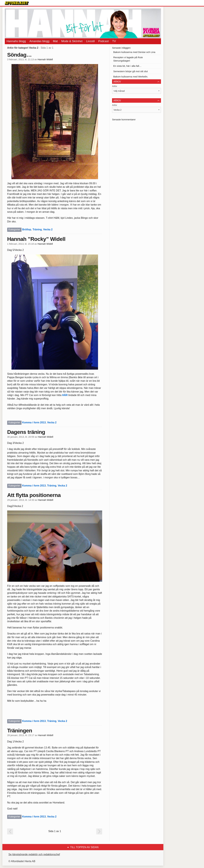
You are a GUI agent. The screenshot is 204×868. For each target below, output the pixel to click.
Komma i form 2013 (34, 422)
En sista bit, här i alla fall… (127, 66)
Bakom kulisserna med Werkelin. (131, 77)
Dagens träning (26, 432)
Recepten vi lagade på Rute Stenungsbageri (128, 59)
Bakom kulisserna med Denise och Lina (134, 52)
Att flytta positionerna (34, 495)
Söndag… (19, 55)
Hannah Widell (45, 59)
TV (114, 41)
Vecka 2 (48, 229)
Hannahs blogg (16, 41)
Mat (55, 41)
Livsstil (90, 41)
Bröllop (27, 229)
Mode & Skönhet (72, 41)
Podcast (104, 41)
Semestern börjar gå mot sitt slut (131, 71)
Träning (37, 229)
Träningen (20, 730)
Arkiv (115, 86)
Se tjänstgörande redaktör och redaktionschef (34, 854)
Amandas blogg (39, 41)
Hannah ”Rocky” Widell (36, 239)
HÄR (65, 395)
